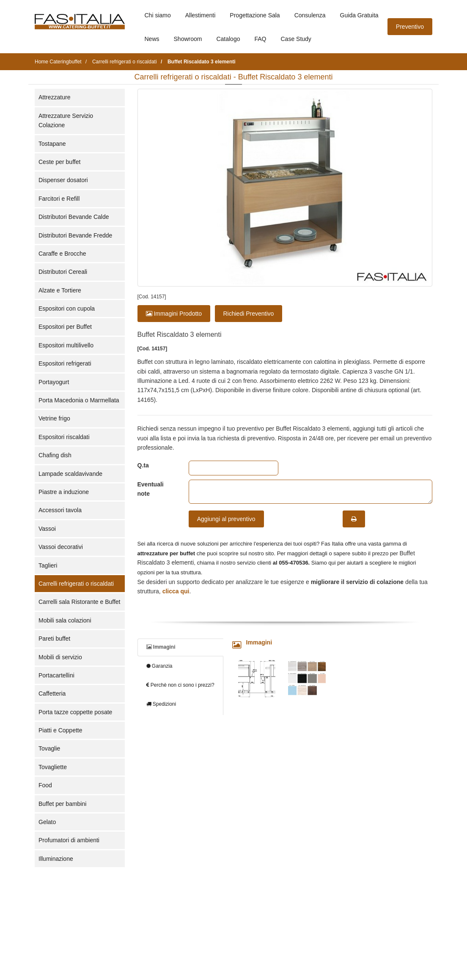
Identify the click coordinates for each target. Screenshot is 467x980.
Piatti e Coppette (60, 730)
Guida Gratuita (359, 15)
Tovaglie (49, 748)
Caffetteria (52, 693)
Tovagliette (53, 767)
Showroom (188, 39)
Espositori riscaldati (64, 437)
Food (45, 785)
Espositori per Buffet (65, 327)
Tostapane (52, 144)
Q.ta (143, 465)
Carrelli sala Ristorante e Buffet (80, 602)
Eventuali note (151, 489)
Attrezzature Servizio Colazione (66, 120)
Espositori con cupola (67, 308)
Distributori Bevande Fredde (75, 235)
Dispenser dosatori (63, 180)
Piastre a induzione (64, 492)
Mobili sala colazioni (65, 620)
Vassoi (47, 529)
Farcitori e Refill (59, 199)
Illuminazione (56, 859)
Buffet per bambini (62, 804)
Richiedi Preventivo (249, 314)
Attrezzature (54, 97)
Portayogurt (54, 382)
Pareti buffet (54, 639)
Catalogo (228, 39)
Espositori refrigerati (65, 363)
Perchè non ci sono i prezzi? (180, 685)
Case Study (296, 39)
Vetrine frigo (54, 418)
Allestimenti (201, 15)
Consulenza (310, 15)
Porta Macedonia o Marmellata (79, 400)
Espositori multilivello (66, 345)
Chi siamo (158, 15)
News (152, 39)
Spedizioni (161, 704)
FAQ (260, 39)
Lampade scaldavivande (70, 474)
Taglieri (48, 565)
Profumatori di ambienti (69, 840)
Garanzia (159, 666)
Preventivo (410, 27)
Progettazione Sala (255, 15)
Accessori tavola (60, 510)
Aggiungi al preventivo (226, 519)
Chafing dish (55, 455)
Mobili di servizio (60, 657)
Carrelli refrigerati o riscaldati (76, 584)
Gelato (47, 822)
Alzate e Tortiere (60, 290)
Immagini (161, 647)
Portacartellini (56, 675)
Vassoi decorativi (61, 547)
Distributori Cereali (63, 272)
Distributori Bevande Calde (74, 217)
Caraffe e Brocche (62, 254)
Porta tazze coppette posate (75, 712)
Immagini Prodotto (174, 314)
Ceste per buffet (59, 162)
